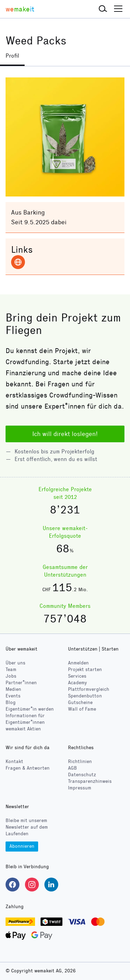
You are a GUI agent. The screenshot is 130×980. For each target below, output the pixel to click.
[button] (103, 9)
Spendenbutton (85, 696)
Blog (11, 702)
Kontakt (14, 761)
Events (13, 696)
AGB (72, 768)
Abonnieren (22, 846)
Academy (77, 683)
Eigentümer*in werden (30, 709)
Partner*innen (21, 683)
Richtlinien (80, 761)
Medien (13, 689)
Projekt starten (85, 669)
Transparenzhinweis (90, 781)
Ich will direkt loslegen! (65, 434)
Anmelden (78, 663)
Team (11, 669)
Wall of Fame (82, 709)
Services (77, 676)
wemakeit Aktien (23, 729)
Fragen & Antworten (28, 768)
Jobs (11, 676)
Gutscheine (80, 702)
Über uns (15, 663)
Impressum (80, 788)
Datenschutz (82, 775)
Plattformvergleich (89, 689)
